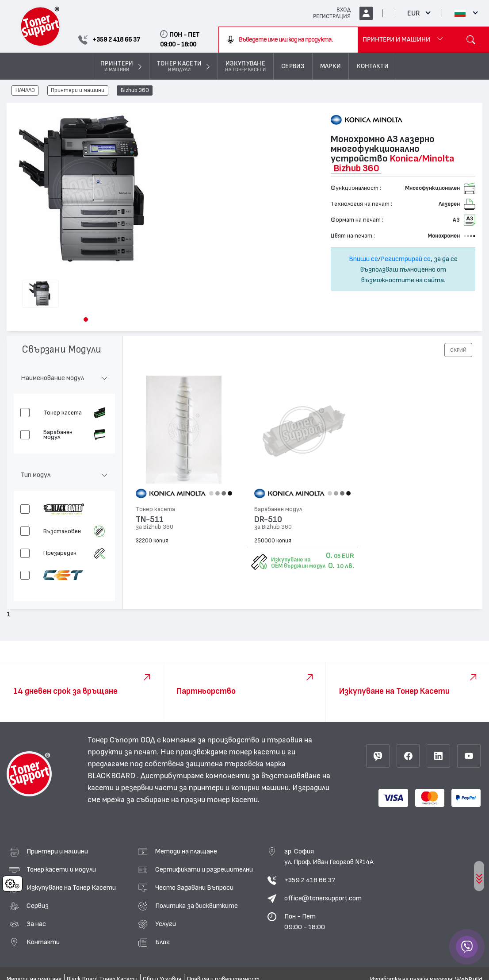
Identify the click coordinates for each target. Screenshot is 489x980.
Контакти (43, 942)
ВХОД (344, 10)
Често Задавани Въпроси (194, 888)
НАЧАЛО (25, 91)
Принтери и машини (78, 91)
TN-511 (150, 520)
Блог (162, 942)
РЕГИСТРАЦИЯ (332, 16)
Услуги (166, 924)
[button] (86, 319)
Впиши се (363, 259)
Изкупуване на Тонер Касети (71, 888)
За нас (36, 924)
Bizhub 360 (135, 91)
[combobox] (288, 40)
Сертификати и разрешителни (204, 869)
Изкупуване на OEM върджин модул (298, 563)
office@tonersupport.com (323, 898)
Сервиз (38, 906)
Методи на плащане (186, 851)
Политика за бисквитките (197, 906)
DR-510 (268, 520)
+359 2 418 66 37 (310, 880)
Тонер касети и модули (61, 869)
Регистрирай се (406, 259)
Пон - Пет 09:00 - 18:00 (305, 922)
